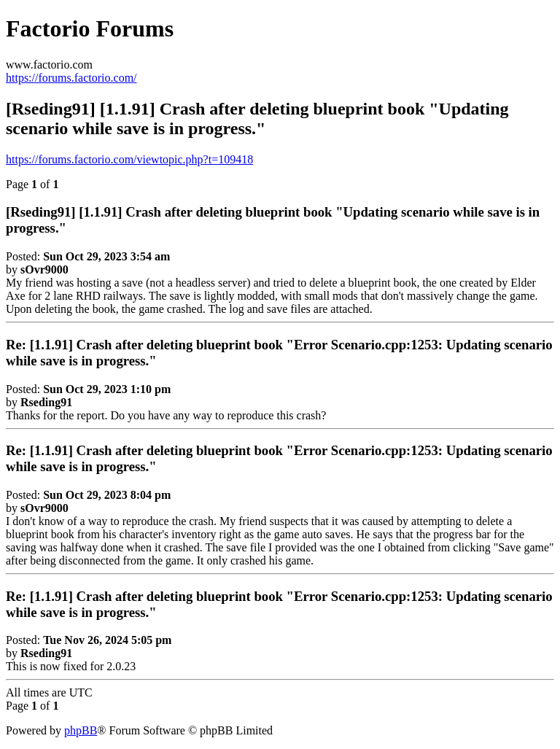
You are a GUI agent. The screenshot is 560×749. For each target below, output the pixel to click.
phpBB (81, 730)
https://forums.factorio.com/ (71, 78)
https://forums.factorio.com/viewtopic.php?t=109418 (129, 159)
